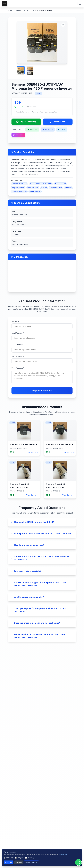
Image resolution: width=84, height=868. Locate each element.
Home (10, 10)
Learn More (63, 855)
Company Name (18, 356)
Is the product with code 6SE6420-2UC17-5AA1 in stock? (41, 534)
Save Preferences (31, 862)
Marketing (30, 858)
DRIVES (29, 10)
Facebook (48, 129)
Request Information (42, 391)
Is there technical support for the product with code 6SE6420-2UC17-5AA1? (38, 584)
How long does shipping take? (27, 545)
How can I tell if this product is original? (32, 522)
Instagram (18, 135)
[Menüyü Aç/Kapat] (80, 4)
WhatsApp (32, 129)
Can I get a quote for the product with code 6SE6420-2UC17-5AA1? (39, 610)
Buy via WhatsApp (26, 122)
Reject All (19, 862)
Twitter (62, 129)
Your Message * (18, 368)
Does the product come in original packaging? (35, 623)
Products (19, 10)
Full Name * (16, 321)
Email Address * (18, 333)
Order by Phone (58, 122)
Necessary (9, 858)
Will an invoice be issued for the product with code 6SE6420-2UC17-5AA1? (38, 636)
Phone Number (17, 345)
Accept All (9, 862)
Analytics (19, 858)
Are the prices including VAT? (27, 597)
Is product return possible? (26, 571)
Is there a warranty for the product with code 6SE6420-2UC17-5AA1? (40, 558)
